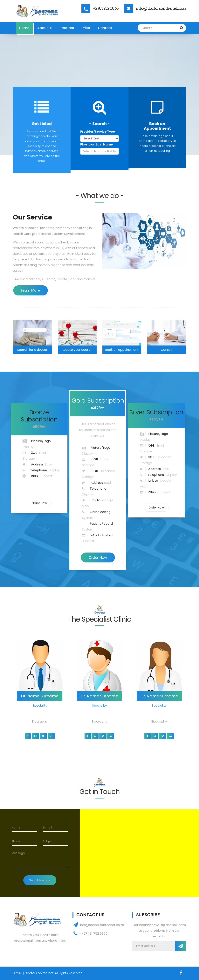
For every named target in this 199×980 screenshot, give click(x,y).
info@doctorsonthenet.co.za (161, 8)
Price (86, 28)
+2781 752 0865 (106, 8)
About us (45, 28)
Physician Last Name (96, 144)
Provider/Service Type (98, 132)
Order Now (39, 503)
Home (24, 28)
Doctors (67, 28)
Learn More (31, 290)
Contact (105, 28)
